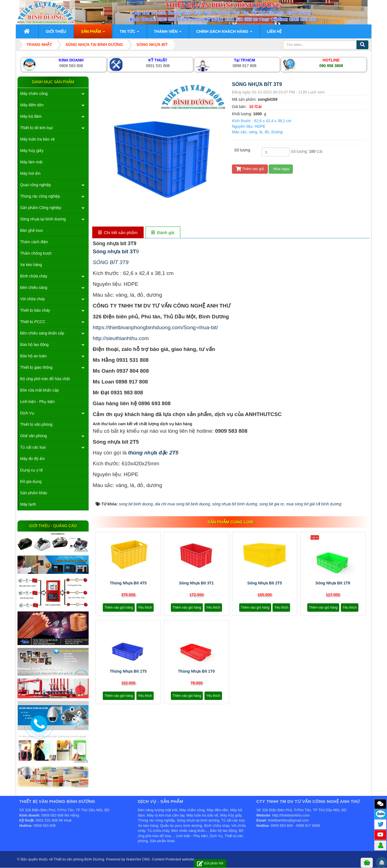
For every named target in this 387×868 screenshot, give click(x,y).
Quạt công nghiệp (36, 185)
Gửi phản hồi (210, 863)
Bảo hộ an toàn (33, 356)
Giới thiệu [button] (56, 31)
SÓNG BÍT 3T (109, 262)
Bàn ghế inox (32, 230)
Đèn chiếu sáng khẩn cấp (42, 333)
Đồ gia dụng (31, 481)
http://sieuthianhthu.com (121, 338)
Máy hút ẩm (30, 173)
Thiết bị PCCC (33, 322)
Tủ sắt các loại (33, 447)
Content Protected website (173, 859)
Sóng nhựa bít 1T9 (333, 583)
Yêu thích (145, 608)
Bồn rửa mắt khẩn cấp (40, 390)
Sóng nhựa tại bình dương (43, 219)
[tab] (118, 233)
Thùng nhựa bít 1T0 (197, 671)
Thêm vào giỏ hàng (119, 608)
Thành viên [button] (168, 33)
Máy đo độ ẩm (33, 459)
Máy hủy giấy (32, 151)
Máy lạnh (28, 504)
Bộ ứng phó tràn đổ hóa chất (45, 379)
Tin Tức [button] (129, 33)
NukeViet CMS (138, 859)
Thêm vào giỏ (250, 169)
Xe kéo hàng (31, 265)
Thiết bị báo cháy (35, 310)
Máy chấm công (34, 94)
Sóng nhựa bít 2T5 (265, 583)
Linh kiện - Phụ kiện (38, 402)
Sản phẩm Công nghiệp (41, 208)
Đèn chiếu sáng (34, 287)
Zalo (380, 814)
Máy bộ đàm (31, 116)
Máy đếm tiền (32, 105)
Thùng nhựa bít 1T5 (128, 671)
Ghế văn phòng (34, 436)
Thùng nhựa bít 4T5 (128, 583)
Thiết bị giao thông (36, 367)
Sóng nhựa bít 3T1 (196, 583)
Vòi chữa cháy (33, 299)
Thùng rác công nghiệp (40, 196)
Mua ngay (281, 169)
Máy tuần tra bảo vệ (38, 139)
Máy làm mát (31, 162)
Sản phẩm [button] (93, 33)
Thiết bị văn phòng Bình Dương (79, 859)
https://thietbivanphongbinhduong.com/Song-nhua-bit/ (155, 327)
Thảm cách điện (34, 242)
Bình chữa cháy (34, 276)
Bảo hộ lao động (35, 345)
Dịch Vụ (27, 413)
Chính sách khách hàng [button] (224, 33)
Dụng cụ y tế (32, 470)
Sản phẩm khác (34, 493)
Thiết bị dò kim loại (37, 128)
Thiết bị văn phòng (36, 424)
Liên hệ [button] (274, 31)
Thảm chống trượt (36, 253)
